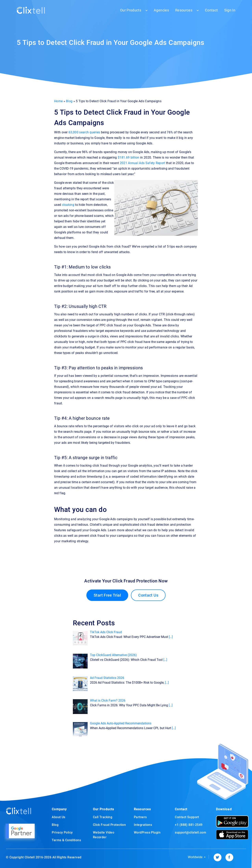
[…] (171, 637)
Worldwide (195, 857)
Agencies (161, 10)
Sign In (230, 10)
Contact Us (148, 595)
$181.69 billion (129, 157)
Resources (184, 10)
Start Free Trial (107, 595)
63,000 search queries (84, 132)
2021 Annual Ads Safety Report (143, 163)
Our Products (131, 10)
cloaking (68, 205)
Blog (69, 101)
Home (58, 101)
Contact (211, 10)
